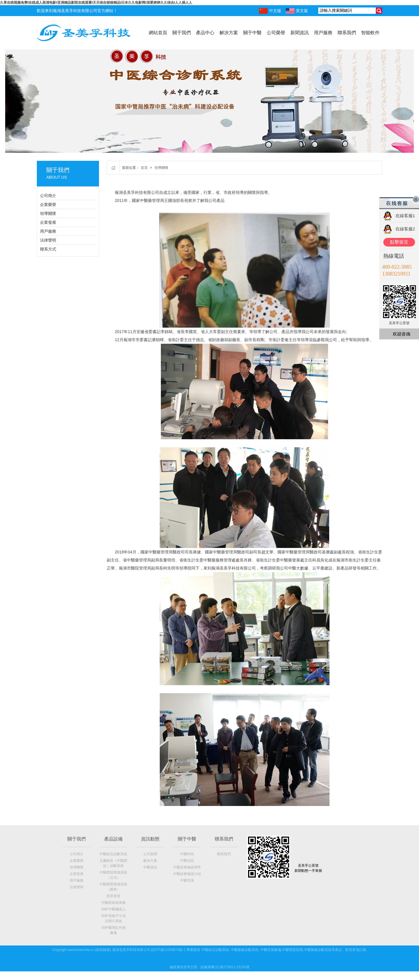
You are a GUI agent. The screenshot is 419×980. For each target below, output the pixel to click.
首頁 (144, 168)
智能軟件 (370, 33)
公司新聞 (150, 854)
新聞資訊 (300, 33)
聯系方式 (48, 249)
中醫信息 (187, 861)
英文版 (297, 11)
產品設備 (113, 839)
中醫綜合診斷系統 (113, 854)
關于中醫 (252, 33)
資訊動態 (150, 839)
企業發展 (48, 222)
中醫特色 (187, 854)
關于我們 (182, 33)
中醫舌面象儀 (271, 950)
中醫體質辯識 (292, 950)
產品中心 (205, 33)
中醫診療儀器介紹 (187, 874)
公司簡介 (48, 196)
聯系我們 (347, 33)
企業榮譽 (48, 205)
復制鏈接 (103, 950)
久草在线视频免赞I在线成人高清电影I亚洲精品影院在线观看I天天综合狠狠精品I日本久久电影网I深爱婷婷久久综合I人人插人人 (96, 3)
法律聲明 (48, 240)
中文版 (270, 11)
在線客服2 (405, 229)
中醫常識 (187, 880)
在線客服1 (405, 216)
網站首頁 (158, 33)
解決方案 (229, 33)
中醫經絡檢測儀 (113, 903)
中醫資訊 (150, 867)
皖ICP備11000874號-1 (168, 950)
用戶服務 (323, 33)
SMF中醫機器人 (113, 909)
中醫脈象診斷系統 (245, 950)
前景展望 (113, 896)
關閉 (416, 199)
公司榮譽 (276, 33)
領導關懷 (48, 213)
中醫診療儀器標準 (187, 867)
